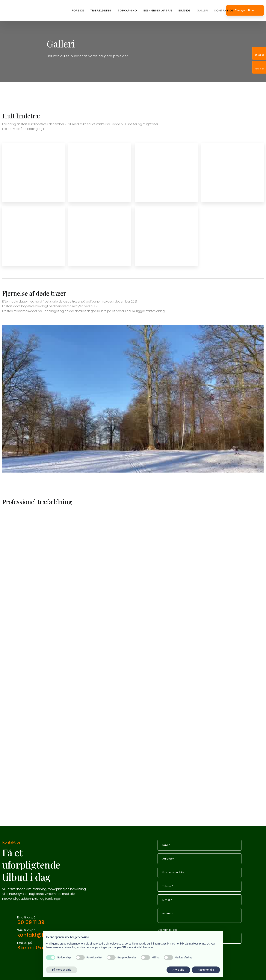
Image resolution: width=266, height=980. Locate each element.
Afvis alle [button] (178, 970)
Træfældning (101, 10)
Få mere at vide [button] (62, 970)
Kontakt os (224, 10)
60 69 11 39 (31, 922)
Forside (78, 10)
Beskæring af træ (158, 10)
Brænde (185, 10)
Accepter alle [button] (206, 970)
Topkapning (127, 10)
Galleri (202, 10)
